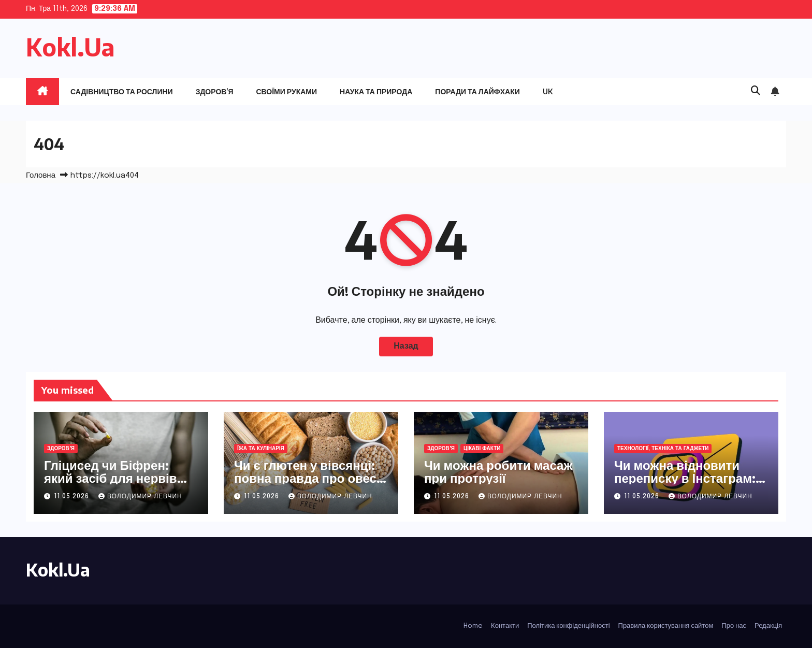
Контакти (505, 626)
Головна (41, 176)
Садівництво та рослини (122, 91)
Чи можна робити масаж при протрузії (498, 471)
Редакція (768, 626)
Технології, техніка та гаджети (663, 449)
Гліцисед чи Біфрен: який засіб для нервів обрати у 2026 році (111, 478)
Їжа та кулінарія (261, 449)
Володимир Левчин (140, 497)
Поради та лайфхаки (477, 91)
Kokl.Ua (70, 47)
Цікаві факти (482, 449)
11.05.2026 (72, 497)
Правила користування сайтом (666, 626)
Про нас (734, 626)
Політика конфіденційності (568, 626)
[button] (756, 91)
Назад (406, 346)
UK (548, 91)
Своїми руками (286, 91)
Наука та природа (376, 91)
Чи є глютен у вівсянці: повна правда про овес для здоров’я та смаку (305, 478)
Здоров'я (61, 449)
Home (473, 626)
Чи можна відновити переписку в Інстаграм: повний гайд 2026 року (685, 478)
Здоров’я (215, 91)
